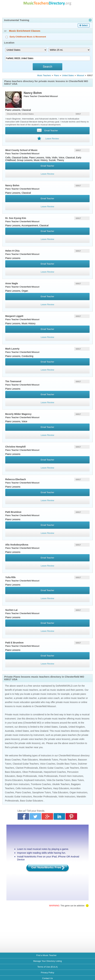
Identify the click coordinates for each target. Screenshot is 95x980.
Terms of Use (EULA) (48, 967)
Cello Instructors (24, 788)
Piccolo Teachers (68, 760)
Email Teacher (47, 166)
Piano (56, 75)
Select (85, 25)
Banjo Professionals (27, 776)
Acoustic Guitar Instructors (18, 797)
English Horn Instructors (17, 784)
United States (68, 75)
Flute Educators (30, 760)
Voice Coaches (48, 764)
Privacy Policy (48, 973)
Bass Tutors (78, 780)
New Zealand (42, 731)
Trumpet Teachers (43, 788)
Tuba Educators (60, 792)
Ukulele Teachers (61, 784)
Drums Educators (14, 780)
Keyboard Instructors (35, 780)
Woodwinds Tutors (49, 760)
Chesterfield (44, 96)
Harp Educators (61, 788)
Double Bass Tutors (67, 764)
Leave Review (47, 174)
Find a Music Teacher (46, 955)
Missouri (81, 75)
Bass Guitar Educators (32, 801)
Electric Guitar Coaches (51, 768)
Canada (63, 727)
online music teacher (75, 698)
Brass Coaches (13, 760)
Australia (9, 731)
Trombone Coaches (41, 784)
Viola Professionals (48, 776)
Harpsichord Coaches (55, 772)
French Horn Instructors (71, 776)
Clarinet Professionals (27, 768)
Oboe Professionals (32, 772)
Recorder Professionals (45, 797)
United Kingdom (77, 727)
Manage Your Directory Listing (47, 961)
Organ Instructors (78, 792)
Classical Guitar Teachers (26, 764)
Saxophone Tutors (42, 792)
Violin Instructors (67, 797)
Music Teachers (44, 75)
